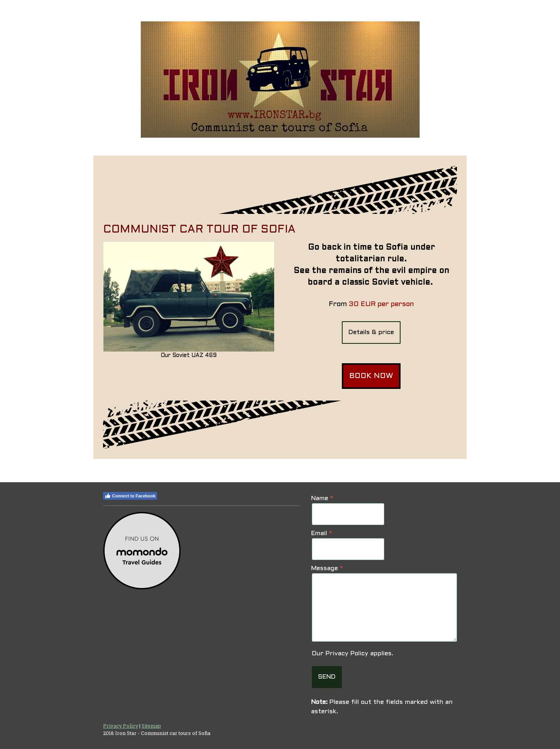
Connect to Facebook (130, 496)
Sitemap (151, 726)
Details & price (371, 332)
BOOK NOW (371, 376)
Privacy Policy (347, 654)
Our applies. (353, 654)
